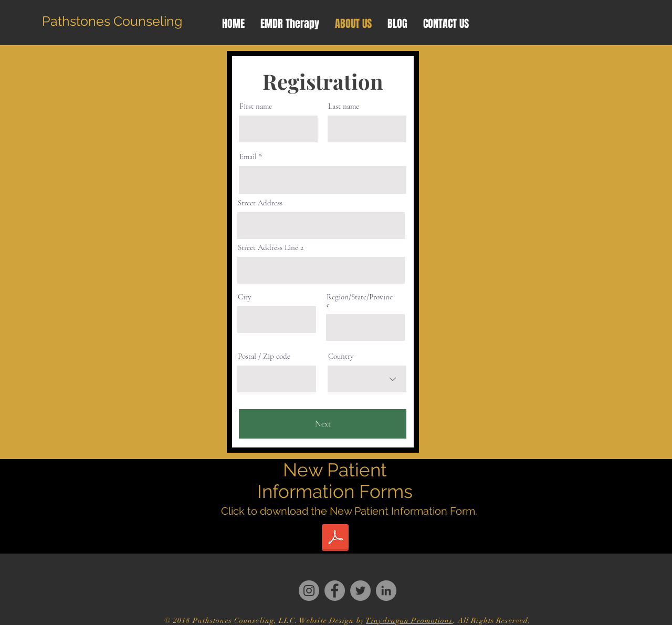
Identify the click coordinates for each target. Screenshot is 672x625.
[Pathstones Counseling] (112, 21)
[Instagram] (309, 591)
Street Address (260, 203)
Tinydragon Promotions (409, 621)
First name (256, 106)
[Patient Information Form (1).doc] (335, 539)
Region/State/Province (360, 301)
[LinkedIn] (386, 591)
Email (248, 157)
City (245, 297)
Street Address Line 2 (271, 248)
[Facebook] (335, 591)
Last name (344, 106)
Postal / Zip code (264, 356)
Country (341, 356)
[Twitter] (360, 591)
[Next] (323, 424)
